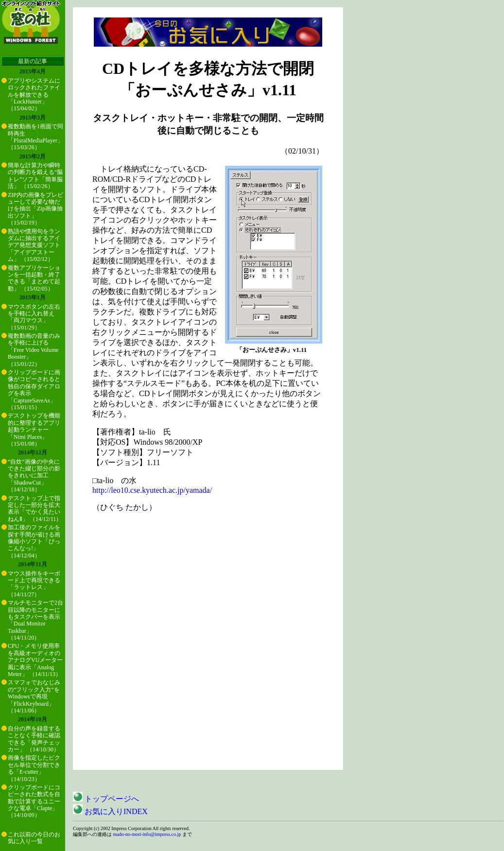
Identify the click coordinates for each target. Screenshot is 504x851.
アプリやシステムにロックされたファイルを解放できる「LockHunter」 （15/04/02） (34, 95)
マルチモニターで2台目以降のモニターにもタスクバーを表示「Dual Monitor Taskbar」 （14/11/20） (35, 620)
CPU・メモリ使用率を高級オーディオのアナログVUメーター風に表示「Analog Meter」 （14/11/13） (35, 660)
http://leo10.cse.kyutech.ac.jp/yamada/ (152, 490)
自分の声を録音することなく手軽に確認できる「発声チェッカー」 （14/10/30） (34, 739)
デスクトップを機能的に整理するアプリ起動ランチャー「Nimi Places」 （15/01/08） (34, 430)
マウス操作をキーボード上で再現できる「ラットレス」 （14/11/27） (34, 584)
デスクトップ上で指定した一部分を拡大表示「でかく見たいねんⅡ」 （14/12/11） (35, 509)
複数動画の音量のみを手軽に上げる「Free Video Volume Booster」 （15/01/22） (34, 350)
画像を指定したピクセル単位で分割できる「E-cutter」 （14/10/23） (34, 768)
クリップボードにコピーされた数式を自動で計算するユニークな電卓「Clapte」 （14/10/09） (34, 801)
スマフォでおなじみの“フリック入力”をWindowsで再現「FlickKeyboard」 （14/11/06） (34, 696)
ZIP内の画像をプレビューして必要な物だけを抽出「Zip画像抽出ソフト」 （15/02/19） (35, 209)
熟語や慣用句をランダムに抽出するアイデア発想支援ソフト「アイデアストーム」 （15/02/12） (34, 245)
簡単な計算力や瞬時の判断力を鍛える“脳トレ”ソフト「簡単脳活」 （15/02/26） (35, 176)
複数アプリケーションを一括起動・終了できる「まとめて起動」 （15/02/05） (34, 278)
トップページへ (106, 799)
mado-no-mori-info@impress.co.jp (147, 834)
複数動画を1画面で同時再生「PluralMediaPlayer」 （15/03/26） (35, 137)
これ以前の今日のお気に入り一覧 (34, 838)
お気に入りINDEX (110, 811)
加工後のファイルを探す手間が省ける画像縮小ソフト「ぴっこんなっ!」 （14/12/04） (34, 541)
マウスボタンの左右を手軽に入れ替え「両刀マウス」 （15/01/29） (34, 317)
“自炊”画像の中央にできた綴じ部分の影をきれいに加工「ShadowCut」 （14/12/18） (34, 476)
